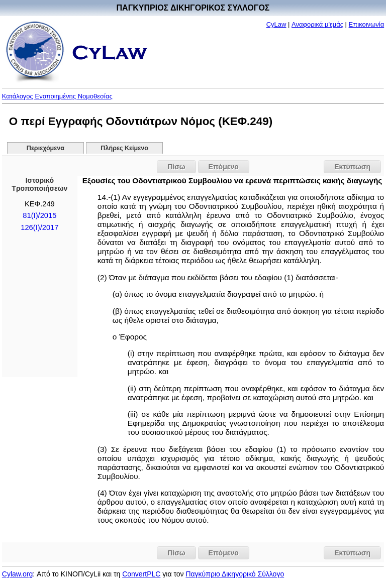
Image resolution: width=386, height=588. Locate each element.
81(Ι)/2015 (39, 215)
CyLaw (276, 24)
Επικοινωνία (367, 24)
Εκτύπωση (352, 167)
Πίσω (176, 167)
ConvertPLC (141, 574)
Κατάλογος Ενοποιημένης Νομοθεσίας (57, 96)
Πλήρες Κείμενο (124, 148)
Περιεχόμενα (45, 148)
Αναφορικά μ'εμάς (317, 24)
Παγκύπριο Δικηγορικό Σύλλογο (235, 574)
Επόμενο (224, 167)
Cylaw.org (17, 574)
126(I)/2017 (39, 227)
